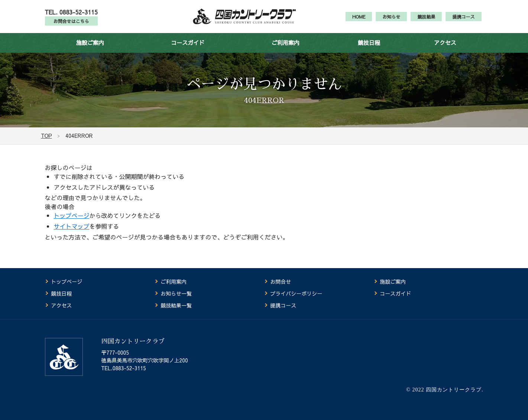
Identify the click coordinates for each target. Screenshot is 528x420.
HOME (359, 21)
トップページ (72, 224)
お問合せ (281, 282)
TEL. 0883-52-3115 (71, 16)
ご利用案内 (286, 51)
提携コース (463, 21)
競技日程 (369, 51)
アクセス (445, 51)
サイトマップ (72, 235)
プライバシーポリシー (296, 294)
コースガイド (188, 51)
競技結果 (426, 21)
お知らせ (391, 21)
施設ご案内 (90, 51)
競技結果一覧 (176, 306)
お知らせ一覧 (176, 294)
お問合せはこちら (71, 25)
